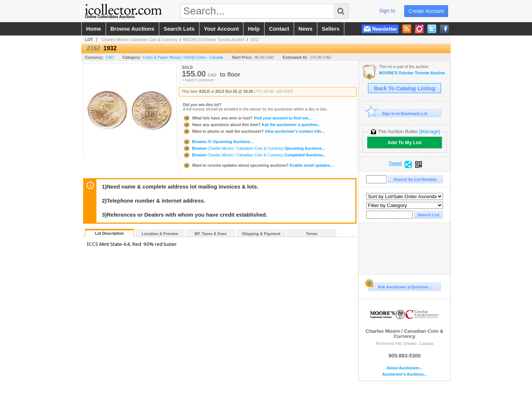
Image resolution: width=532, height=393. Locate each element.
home (94, 29)
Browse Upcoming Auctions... (218, 142)
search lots (179, 29)
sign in (387, 11)
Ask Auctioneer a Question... (400, 286)
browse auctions (132, 29)
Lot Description (109, 233)
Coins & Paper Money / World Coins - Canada (183, 57)
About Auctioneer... (404, 368)
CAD (110, 57)
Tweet (395, 163)
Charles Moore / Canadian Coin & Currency (140, 40)
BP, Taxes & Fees (211, 234)
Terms (312, 234)
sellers (331, 29)
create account (426, 11)
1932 (255, 40)
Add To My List (405, 143)
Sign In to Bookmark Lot (398, 113)
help (254, 29)
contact (279, 29)
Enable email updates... (258, 165)
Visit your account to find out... (247, 118)
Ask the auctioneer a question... (252, 125)
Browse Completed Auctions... (254, 155)
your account (221, 29)
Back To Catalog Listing (405, 88)
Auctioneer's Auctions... (404, 374)
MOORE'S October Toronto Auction (214, 40)
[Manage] (429, 131)
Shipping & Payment (261, 234)
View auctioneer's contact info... (254, 131)
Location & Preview (160, 234)
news (306, 29)
